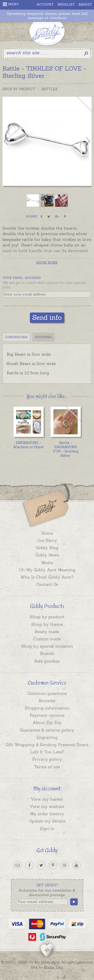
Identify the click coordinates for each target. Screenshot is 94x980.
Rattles (50, 89)
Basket (85, 4)
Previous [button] (11, 141)
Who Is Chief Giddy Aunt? (47, 577)
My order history (47, 814)
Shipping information (47, 708)
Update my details (47, 821)
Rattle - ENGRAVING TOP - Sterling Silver (66, 449)
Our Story (47, 540)
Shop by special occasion (47, 646)
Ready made (47, 632)
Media (47, 562)
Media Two (53, 967)
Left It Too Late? (47, 752)
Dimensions (16, 337)
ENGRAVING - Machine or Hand (28, 445)
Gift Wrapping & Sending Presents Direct (47, 745)
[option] (47, 141)
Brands (47, 653)
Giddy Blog (47, 548)
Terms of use (47, 767)
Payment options (47, 715)
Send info (47, 317)
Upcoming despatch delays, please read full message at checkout (47, 16)
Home (47, 533)
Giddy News (47, 555)
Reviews (47, 701)
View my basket (47, 799)
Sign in (47, 829)
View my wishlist (47, 806)
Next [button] (83, 141)
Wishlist (66, 4)
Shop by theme (47, 624)
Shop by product (47, 617)
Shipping (43, 337)
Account (45, 4)
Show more (47, 262)
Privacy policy (47, 759)
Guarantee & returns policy (47, 730)
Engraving (47, 737)
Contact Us (47, 584)
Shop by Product (19, 89)
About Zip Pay (47, 723)
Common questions (47, 693)
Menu (11, 4)
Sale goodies (47, 661)
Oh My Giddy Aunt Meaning (47, 570)
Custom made (47, 639)
